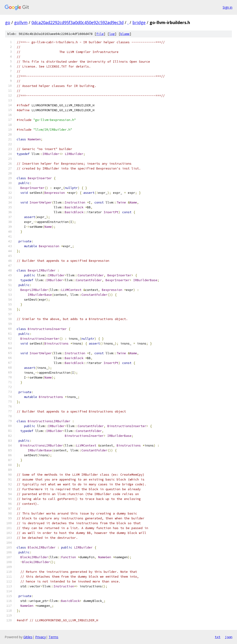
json (229, 637)
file (100, 34)
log (112, 34)
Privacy (41, 637)
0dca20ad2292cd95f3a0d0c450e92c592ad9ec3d (78, 22)
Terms (53, 637)
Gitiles (28, 637)
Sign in (228, 7)
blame (125, 34)
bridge (139, 22)
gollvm (21, 22)
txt (218, 637)
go (8, 22)
